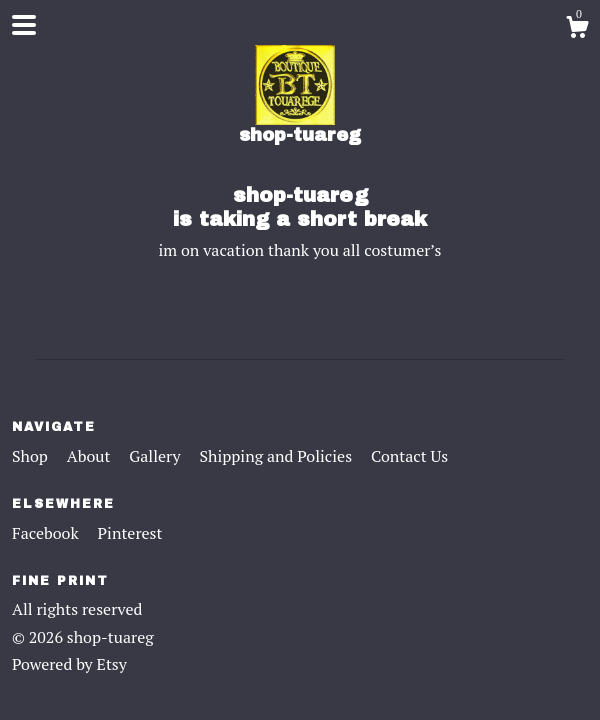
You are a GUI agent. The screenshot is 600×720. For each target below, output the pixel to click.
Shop (32, 456)
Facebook (47, 533)
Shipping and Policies (277, 456)
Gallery (156, 456)
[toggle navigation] (24, 25)
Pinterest (130, 533)
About (91, 456)
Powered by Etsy (69, 664)
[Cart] (577, 30)
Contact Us (409, 456)
